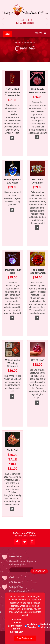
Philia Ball (13, 450)
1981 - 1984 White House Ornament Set (13, 92)
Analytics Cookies (31, 626)
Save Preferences (25, 638)
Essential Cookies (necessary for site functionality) (16, 626)
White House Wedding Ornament (12, 363)
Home (18, 43)
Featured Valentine (18, 591)
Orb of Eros (38, 360)
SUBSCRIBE (39, 571)
